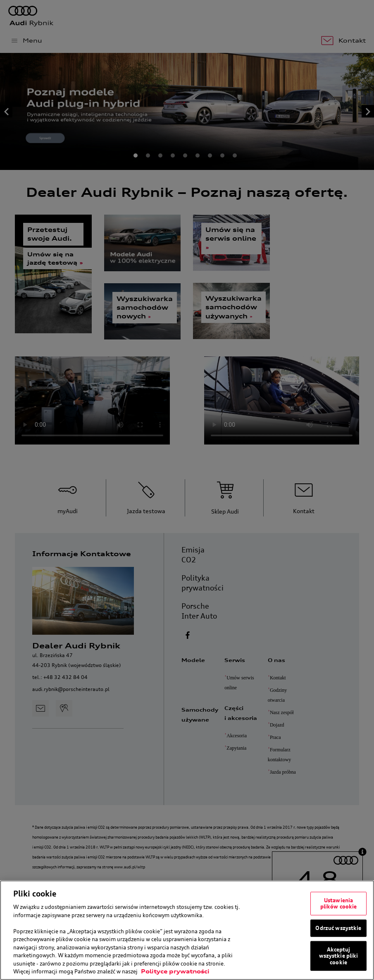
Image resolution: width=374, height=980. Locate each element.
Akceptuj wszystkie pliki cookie (339, 955)
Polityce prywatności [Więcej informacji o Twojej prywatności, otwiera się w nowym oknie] (175, 971)
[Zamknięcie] (365, 930)
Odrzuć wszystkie (338, 928)
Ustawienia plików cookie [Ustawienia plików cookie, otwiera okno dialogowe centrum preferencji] (339, 903)
